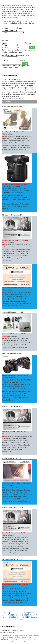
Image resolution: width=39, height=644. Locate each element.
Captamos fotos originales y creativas (15, 240)
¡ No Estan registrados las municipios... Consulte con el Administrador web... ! (21, 28)
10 (24, 613)
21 (20, 615)
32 (15, 617)
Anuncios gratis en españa (11, 21)
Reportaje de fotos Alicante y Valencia (15, 533)
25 (31, 615)
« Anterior (13, 613)
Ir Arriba (36, 636)
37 (29, 617)
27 (36, 615)
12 (30, 613)
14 (36, 613)
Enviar (25, 63)
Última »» (21, 619)
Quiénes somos (8, 638)
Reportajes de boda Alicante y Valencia (15, 132)
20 (17, 615)
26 (34, 615)
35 (23, 617)
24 (28, 615)
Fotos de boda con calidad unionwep (15, 584)
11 (27, 613)
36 (26, 617)
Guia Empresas (27, 640)
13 (33, 613)
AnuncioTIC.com (15, 640)
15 (3, 615)
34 (20, 617)
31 (12, 617)
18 (11, 615)
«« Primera (5, 613)
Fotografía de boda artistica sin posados (16, 483)
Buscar (32, 48)
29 (6, 617)
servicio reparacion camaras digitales (15, 184)
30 (9, 617)
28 (4, 617)
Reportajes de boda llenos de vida (14, 432)
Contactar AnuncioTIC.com (23, 638)
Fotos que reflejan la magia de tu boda (16, 288)
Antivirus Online (22, 642)
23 (25, 615)
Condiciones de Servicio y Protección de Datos (17, 636)
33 (18, 617)
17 (8, 615)
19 (14, 615)
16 (6, 615)
